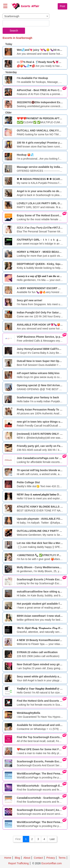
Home (8, 858)
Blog (17, 858)
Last (52, 839)
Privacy (51, 858)
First (18, 839)
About (27, 858)
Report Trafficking (18, 863)
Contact (38, 858)
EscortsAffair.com (52, 863)
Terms (62, 858)
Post (62, 6)
